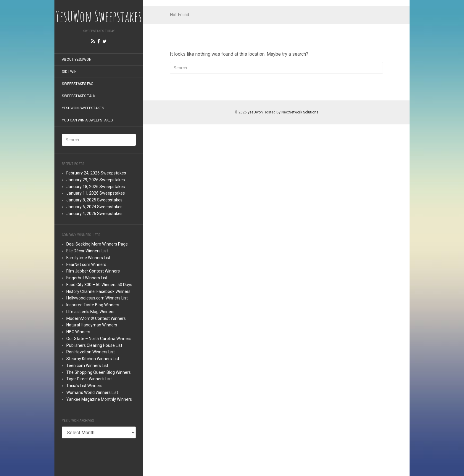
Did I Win (69, 72)
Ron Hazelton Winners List (91, 352)
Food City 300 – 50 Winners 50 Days (99, 285)
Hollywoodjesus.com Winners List (97, 298)
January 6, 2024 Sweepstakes (94, 207)
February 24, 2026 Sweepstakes (96, 173)
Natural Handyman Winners (92, 325)
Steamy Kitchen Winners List (93, 359)
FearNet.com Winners (86, 265)
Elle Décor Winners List (87, 251)
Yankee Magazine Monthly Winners (99, 399)
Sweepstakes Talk (79, 96)
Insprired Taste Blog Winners (93, 305)
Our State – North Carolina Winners (99, 339)
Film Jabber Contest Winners (93, 271)
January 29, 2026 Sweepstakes (96, 180)
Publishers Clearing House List (94, 345)
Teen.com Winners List (87, 366)
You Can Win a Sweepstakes (87, 120)
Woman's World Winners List (92, 392)
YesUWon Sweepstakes (83, 108)
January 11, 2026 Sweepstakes (96, 193)
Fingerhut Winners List (87, 278)
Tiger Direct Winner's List (89, 379)
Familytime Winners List (88, 258)
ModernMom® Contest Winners (96, 318)
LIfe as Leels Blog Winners (90, 312)
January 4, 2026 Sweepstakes (94, 214)
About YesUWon (77, 60)
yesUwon (255, 112)
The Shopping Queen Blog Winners (99, 372)
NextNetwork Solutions (300, 112)
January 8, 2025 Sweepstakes (94, 200)
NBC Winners (78, 332)
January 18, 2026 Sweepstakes (96, 187)
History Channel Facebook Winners (98, 291)
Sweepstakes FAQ (78, 84)
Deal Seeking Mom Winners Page (97, 244)
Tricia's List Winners (84, 386)
